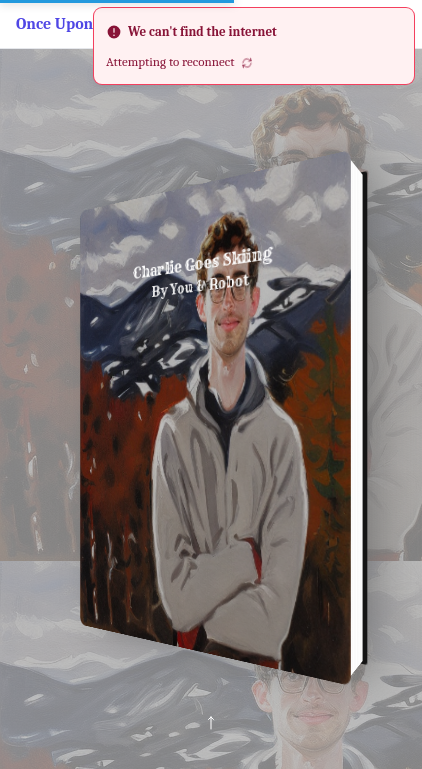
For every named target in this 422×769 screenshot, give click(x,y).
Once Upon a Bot (74, 24)
